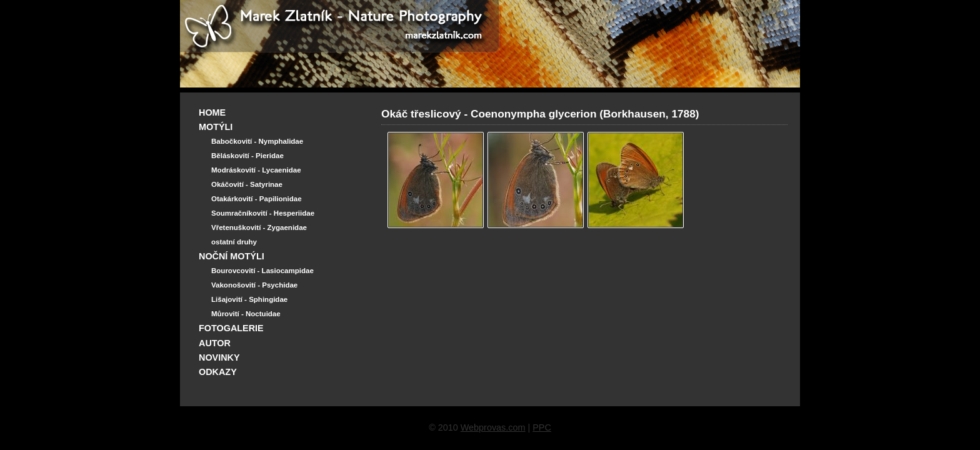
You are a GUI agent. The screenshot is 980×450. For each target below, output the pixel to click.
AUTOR (215, 343)
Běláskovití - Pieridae (247, 156)
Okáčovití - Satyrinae (247, 184)
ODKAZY (218, 372)
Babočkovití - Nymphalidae (257, 141)
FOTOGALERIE (231, 328)
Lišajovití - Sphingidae (249, 299)
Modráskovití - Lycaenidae (256, 170)
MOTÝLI (216, 127)
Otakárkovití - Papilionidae (257, 199)
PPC (542, 427)
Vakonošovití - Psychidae (254, 285)
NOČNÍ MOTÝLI (232, 256)
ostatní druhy (234, 242)
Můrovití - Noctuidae (246, 314)
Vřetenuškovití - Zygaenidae (259, 227)
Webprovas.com (493, 427)
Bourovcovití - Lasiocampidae (262, 271)
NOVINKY (219, 357)
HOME (212, 112)
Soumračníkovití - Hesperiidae (263, 213)
